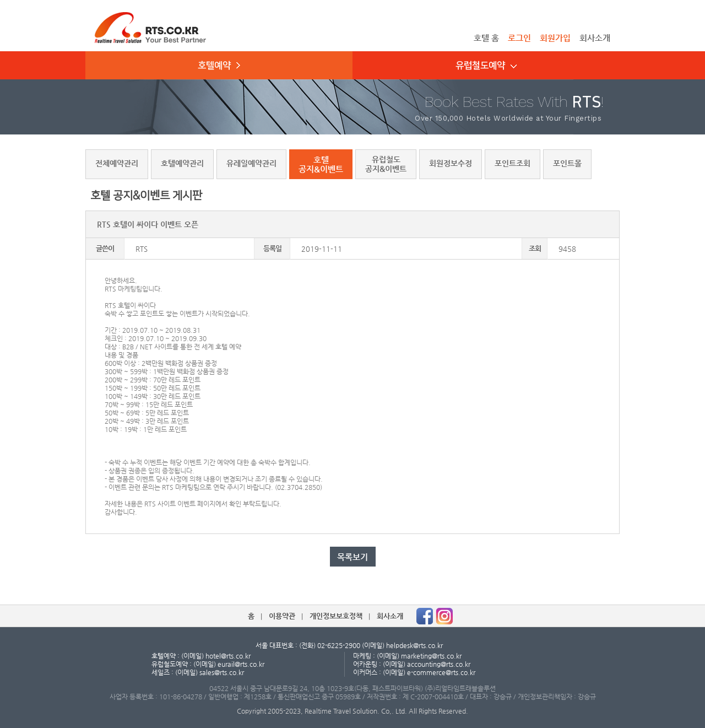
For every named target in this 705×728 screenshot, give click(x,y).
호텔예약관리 (182, 163)
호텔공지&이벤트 (321, 164)
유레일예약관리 (251, 163)
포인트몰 (567, 163)
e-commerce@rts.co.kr (441, 672)
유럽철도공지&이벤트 (386, 164)
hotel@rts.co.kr (228, 656)
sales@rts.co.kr (222, 672)
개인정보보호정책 (336, 616)
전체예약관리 (117, 163)
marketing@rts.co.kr (431, 656)
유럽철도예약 (486, 66)
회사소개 (595, 38)
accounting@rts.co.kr (439, 664)
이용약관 (282, 616)
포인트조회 (513, 163)
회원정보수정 (451, 163)
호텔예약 (219, 66)
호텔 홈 (486, 38)
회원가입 (555, 38)
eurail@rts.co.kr (241, 664)
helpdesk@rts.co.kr (414, 645)
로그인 (519, 38)
